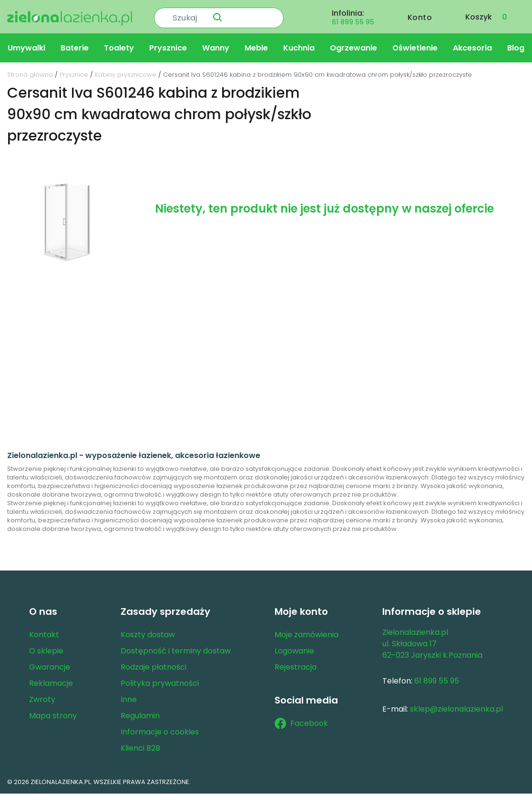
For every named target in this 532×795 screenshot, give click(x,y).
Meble (256, 49)
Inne (129, 701)
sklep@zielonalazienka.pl (456, 710)
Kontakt (44, 636)
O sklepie (46, 652)
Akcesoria (472, 49)
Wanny (216, 49)
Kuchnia (299, 49)
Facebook (301, 725)
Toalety (119, 49)
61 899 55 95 (353, 22)
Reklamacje (51, 685)
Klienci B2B (140, 749)
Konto (420, 17)
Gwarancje (50, 668)
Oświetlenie (415, 49)
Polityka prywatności (160, 685)
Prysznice (168, 49)
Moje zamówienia (307, 636)
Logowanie (294, 652)
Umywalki (26, 49)
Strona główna (30, 76)
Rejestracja (296, 668)
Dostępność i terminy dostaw (176, 652)
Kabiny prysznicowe (126, 76)
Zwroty (42, 701)
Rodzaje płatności (153, 668)
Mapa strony (53, 717)
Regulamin (140, 717)
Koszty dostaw (148, 636)
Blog (516, 49)
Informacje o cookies (160, 733)
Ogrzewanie (353, 49)
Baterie (75, 49)
